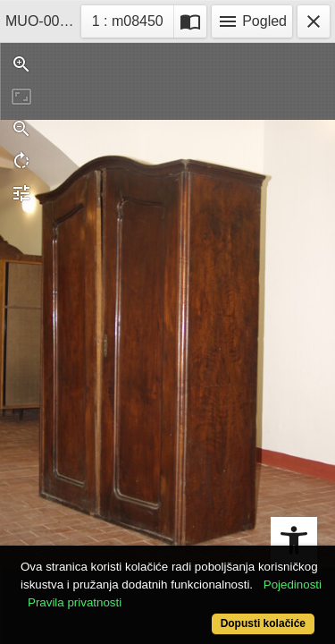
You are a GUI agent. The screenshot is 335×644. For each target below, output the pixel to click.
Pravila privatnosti (75, 602)
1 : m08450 (133, 19)
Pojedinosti (293, 585)
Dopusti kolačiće (263, 623)
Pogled (252, 21)
